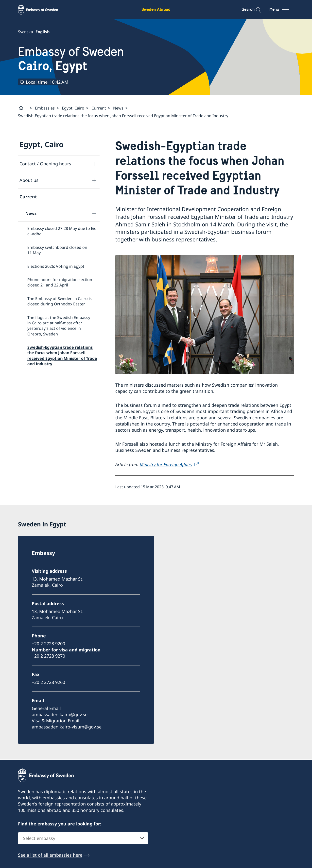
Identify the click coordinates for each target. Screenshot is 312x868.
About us (29, 180)
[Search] (255, 9)
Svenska (26, 32)
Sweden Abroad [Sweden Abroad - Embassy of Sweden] (156, 9)
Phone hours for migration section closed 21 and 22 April (60, 282)
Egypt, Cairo (73, 108)
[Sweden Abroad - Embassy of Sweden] (43, 9)
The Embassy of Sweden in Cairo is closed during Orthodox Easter (60, 301)
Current (99, 108)
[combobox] (83, 838)
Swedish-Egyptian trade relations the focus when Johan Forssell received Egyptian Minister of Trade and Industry (62, 355)
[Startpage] (23, 108)
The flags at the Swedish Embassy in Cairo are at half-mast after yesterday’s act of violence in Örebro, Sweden (59, 325)
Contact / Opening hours (45, 164)
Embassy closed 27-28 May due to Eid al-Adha (62, 231)
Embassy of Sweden (71, 59)
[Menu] (284, 9)
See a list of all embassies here (50, 855)
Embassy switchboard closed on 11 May (57, 250)
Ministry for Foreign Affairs (166, 464)
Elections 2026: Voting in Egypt (56, 266)
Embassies (45, 108)
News (118, 108)
